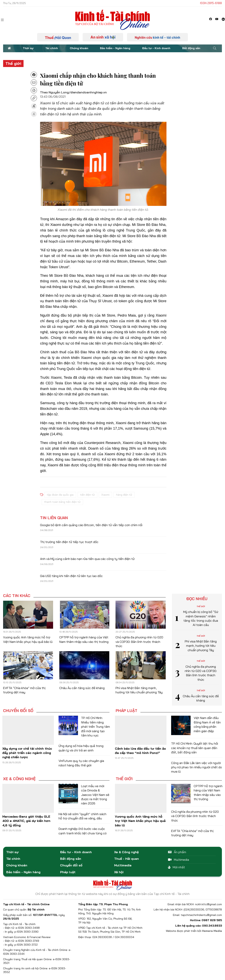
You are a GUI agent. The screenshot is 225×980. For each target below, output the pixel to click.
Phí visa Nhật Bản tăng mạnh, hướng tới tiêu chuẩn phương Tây (201, 646)
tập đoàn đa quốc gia (60, 495)
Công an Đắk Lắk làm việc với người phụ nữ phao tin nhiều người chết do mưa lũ (197, 767)
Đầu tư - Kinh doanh (156, 48)
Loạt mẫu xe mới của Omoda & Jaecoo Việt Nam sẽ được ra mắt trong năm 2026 (95, 795)
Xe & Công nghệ (19, 779)
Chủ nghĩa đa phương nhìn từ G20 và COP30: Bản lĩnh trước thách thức (139, 642)
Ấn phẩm (177, 852)
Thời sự (28, 48)
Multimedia (123, 865)
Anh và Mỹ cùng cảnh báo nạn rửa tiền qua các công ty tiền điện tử (87, 559)
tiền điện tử (87, 495)
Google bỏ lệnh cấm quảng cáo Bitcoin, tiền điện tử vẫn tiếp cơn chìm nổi (91, 525)
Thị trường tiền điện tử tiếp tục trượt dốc (69, 542)
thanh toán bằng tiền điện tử (62, 502)
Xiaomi (105, 495)
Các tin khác (17, 596)
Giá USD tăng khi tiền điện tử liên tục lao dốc (71, 576)
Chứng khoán (79, 48)
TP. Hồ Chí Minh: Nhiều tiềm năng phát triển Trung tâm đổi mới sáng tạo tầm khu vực (95, 727)
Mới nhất (176, 867)
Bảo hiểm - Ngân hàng (115, 48)
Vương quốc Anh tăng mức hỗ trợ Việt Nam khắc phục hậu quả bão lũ (140, 821)
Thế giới (13, 63)
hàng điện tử (124, 495)
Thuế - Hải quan (127, 859)
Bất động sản (191, 48)
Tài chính (52, 48)
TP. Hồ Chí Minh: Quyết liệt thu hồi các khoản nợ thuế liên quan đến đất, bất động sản (195, 748)
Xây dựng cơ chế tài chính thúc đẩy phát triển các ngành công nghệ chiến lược (27, 753)
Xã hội (119, 872)
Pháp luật (127, 711)
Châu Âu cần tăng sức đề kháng (82, 688)
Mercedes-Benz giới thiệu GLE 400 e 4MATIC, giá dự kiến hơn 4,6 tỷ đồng (26, 821)
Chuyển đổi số (18, 711)
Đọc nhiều (197, 599)
